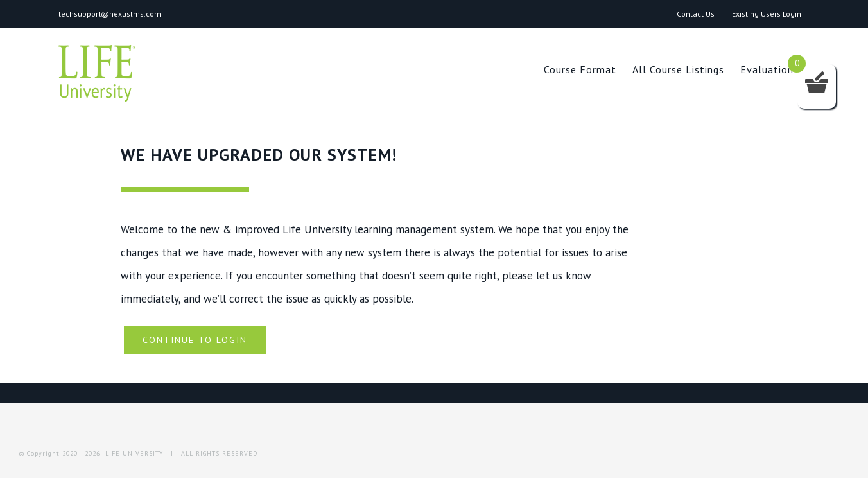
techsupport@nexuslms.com (110, 14)
